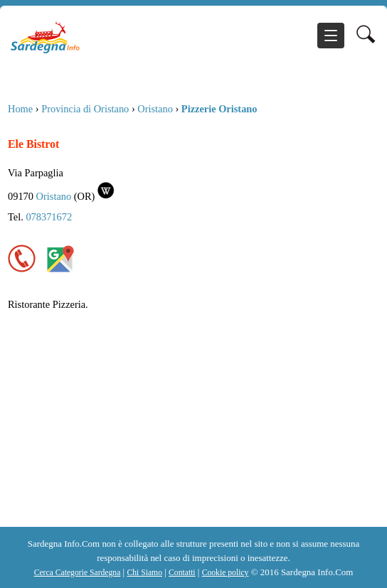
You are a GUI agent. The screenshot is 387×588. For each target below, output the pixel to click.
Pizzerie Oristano (219, 109)
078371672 (49, 217)
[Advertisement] (193, 420)
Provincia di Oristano (85, 109)
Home (20, 109)
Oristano (155, 109)
